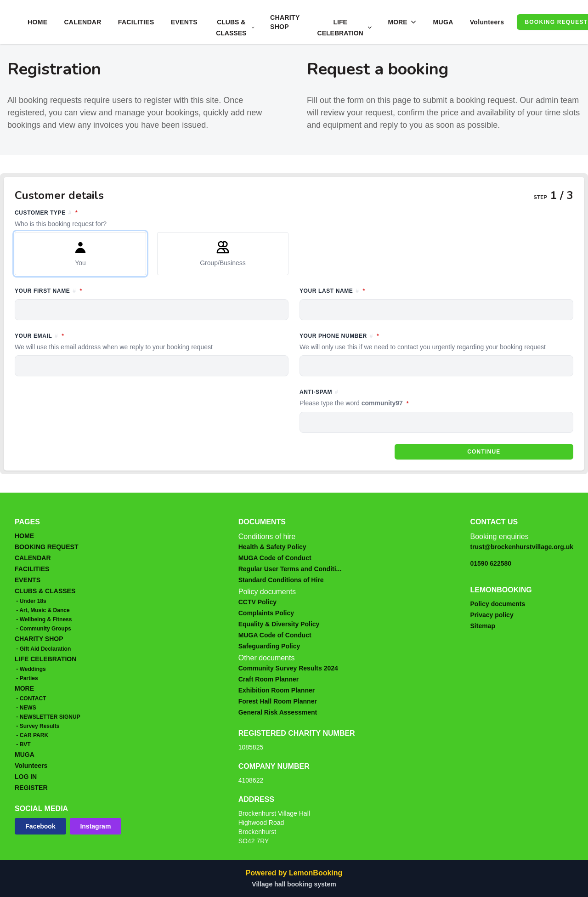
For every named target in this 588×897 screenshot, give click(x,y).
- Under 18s (31, 601)
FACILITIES (136, 22)
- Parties (26, 678)
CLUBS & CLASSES (45, 591)
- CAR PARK (31, 735)
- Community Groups (43, 629)
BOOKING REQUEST (46, 547)
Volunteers (487, 22)
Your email (152, 341)
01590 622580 (491, 563)
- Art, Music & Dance (42, 610)
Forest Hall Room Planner (278, 701)
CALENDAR (82, 22)
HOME (37, 22)
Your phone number (436, 341)
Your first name (90, 290)
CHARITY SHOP (285, 22)
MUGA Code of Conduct (275, 558)
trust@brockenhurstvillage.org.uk (522, 547)
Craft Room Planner (269, 679)
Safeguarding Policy (269, 646)
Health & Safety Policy (272, 547)
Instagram (95, 826)
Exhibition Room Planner (277, 690)
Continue (484, 452)
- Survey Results (37, 726)
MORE (24, 688)
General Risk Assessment (278, 712)
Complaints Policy (266, 613)
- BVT (23, 744)
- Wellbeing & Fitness (43, 619)
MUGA (443, 22)
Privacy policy (492, 615)
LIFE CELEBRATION (45, 659)
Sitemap (483, 626)
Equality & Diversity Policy (279, 624)
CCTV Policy (257, 602)
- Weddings (30, 669)
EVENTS (184, 22)
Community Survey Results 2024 (288, 668)
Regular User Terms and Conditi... (290, 569)
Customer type (294, 218)
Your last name (374, 290)
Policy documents (498, 604)
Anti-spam (396, 398)
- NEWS (25, 708)
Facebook (40, 826)
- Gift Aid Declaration (43, 649)
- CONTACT (30, 698)
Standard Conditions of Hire (281, 580)
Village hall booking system (294, 884)
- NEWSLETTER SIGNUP (48, 717)
